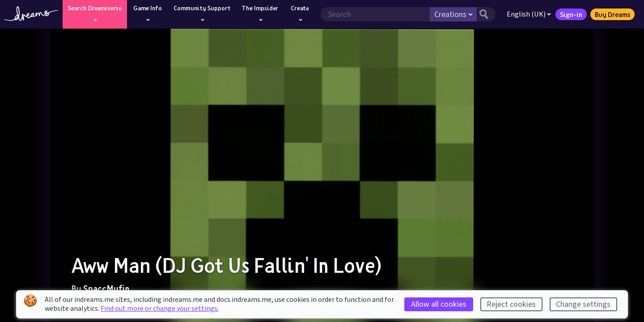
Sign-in (571, 14)
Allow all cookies (439, 304)
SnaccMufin (106, 288)
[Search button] (486, 14)
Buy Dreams (612, 14)
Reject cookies (511, 304)
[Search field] (375, 14)
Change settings (583, 304)
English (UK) (529, 14)
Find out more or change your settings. (160, 309)
